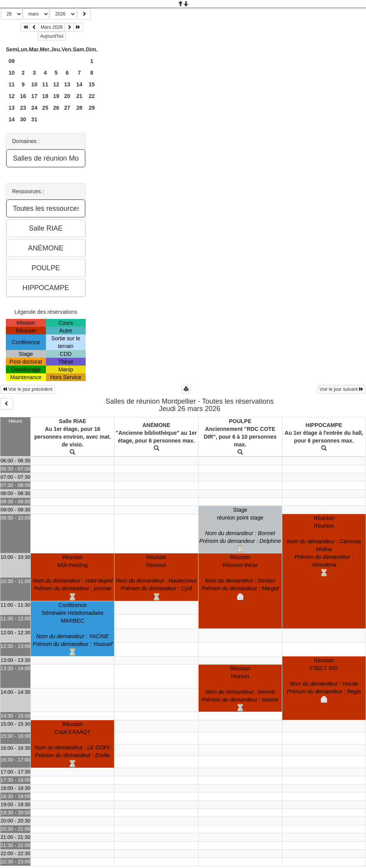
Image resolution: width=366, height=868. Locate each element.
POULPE (240, 421)
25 (45, 108)
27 (67, 108)
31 (34, 119)
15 (92, 84)
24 (34, 108)
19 (56, 96)
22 (92, 96)
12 (56, 84)
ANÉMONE (157, 425)
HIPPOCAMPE (324, 425)
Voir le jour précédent (27, 389)
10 (12, 73)
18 (45, 96)
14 (79, 84)
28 (79, 108)
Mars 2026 (52, 27)
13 (67, 84)
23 (23, 108)
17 (34, 96)
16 (23, 96)
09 (12, 61)
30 (23, 119)
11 (12, 84)
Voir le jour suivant (342, 389)
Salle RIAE (72, 421)
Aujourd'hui (52, 36)
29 (92, 108)
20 (67, 96)
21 (79, 96)
